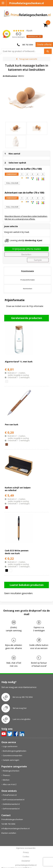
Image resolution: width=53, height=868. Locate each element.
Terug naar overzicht (28, 59)
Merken (6, 780)
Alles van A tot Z (10, 784)
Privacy (26, 852)
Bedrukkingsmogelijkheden (15, 751)
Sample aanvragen (11, 760)
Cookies (26, 857)
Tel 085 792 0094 (8, 824)
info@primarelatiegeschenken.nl (15, 828)
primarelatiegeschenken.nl (26, 865)
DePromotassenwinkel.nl (14, 800)
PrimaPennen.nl (10, 795)
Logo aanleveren (10, 746)
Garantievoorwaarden (13, 755)
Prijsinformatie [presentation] (28, 271)
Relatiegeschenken (11, 771)
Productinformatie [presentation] (28, 280)
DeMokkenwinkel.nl (11, 804)
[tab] (27, 271)
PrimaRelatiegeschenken (12, 819)
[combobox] (24, 51)
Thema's (7, 775)
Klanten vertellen (9, 833)
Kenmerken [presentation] (28, 289)
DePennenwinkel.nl (11, 809)
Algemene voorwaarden (26, 848)
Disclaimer (26, 861)
